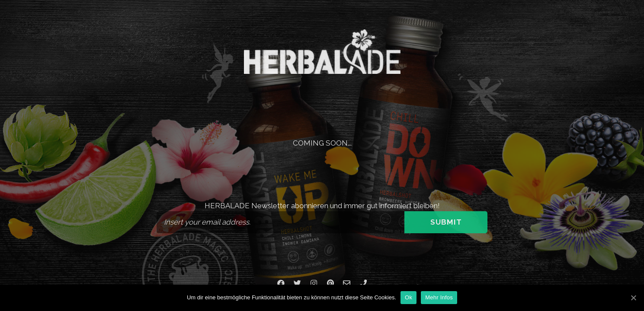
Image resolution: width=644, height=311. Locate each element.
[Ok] (633, 298)
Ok (409, 297)
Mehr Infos (439, 297)
